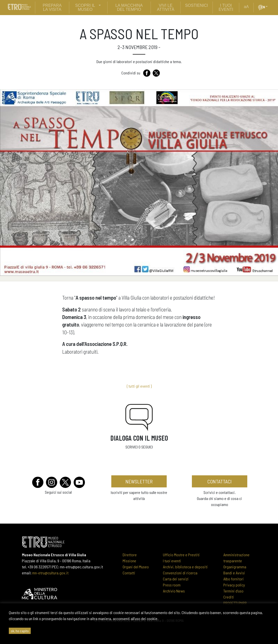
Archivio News (174, 591)
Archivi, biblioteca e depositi (185, 567)
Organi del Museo (136, 567)
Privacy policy (234, 585)
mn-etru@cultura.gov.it (50, 573)
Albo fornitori (234, 579)
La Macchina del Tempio (129, 7)
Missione (129, 561)
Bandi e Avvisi (234, 573)
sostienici (197, 5)
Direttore (130, 555)
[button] (269, 7)
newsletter (139, 481)
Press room (172, 585)
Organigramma (235, 567)
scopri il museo (85, 7)
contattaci (219, 481)
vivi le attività (166, 7)
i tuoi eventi (226, 7)
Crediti (229, 597)
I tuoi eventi (172, 561)
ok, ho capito (20, 631)
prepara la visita (52, 7)
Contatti (129, 573)
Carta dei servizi (176, 579)
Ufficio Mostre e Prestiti (181, 555)
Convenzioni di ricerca (180, 573)
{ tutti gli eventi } (139, 386)
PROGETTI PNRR (235, 603)
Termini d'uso (233, 591)
